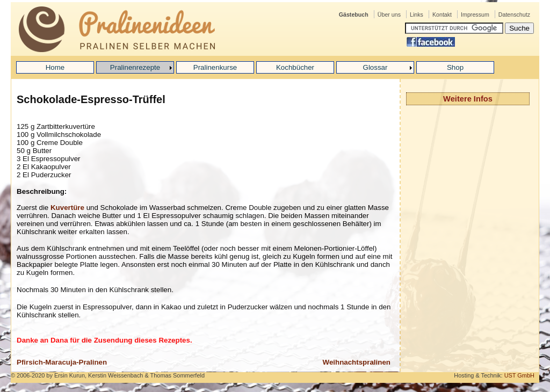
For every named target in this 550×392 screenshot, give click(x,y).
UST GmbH (519, 375)
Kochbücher (295, 67)
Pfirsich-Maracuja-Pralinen (62, 362)
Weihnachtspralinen (357, 362)
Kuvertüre (67, 208)
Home (55, 67)
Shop (455, 67)
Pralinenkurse (215, 67)
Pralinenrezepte (135, 67)
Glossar (375, 67)
